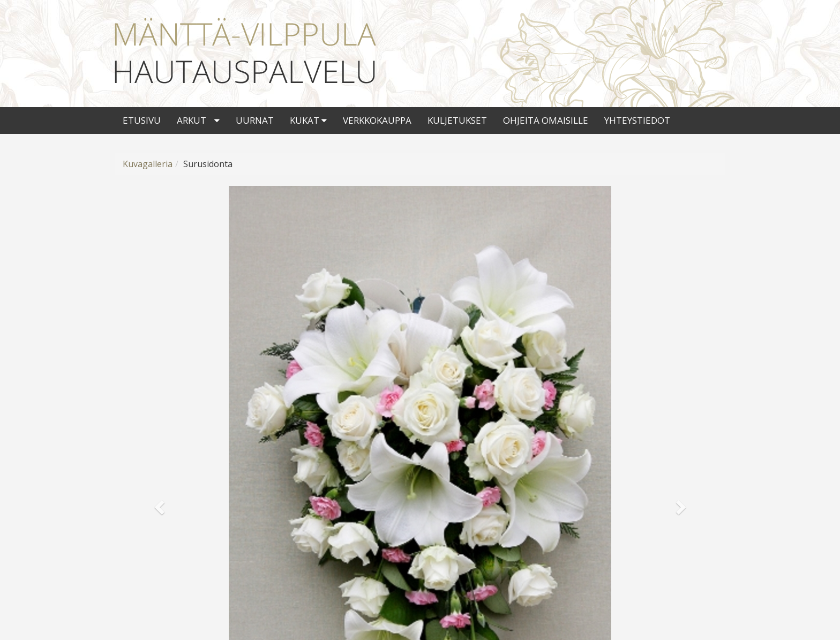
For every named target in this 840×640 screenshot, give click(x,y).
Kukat (308, 120)
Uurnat (255, 120)
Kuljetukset (457, 120)
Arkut (192, 120)
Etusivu (142, 120)
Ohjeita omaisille (546, 120)
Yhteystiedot (637, 120)
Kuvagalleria (148, 164)
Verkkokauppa (377, 120)
